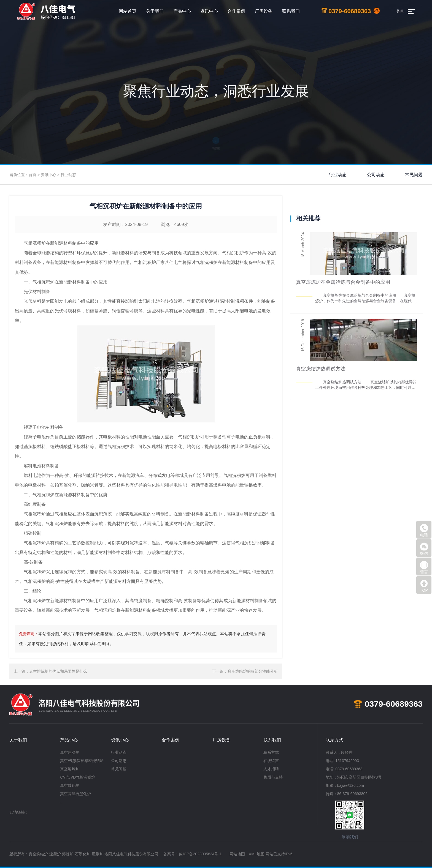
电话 (424, 531)
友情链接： (19, 812)
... (62, 802)
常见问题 (414, 175)
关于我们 (155, 11)
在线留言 (271, 761)
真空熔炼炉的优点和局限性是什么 (58, 671)
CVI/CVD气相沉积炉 (78, 777)
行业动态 (68, 175)
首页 (33, 175)
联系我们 (291, 11)
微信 (424, 549)
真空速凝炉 (70, 752)
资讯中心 (209, 11)
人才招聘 (271, 769)
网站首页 (128, 11)
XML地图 (257, 854)
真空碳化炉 (70, 785)
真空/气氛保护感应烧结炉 (82, 761)
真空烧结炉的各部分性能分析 (253, 671)
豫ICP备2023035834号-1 (200, 854)
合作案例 (236, 11)
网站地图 (237, 854)
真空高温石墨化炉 (75, 794)
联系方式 (271, 752)
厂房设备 (264, 11)
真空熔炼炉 (70, 769)
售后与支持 (273, 777)
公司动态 (376, 175)
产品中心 (182, 11)
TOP (424, 586)
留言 (424, 567)
